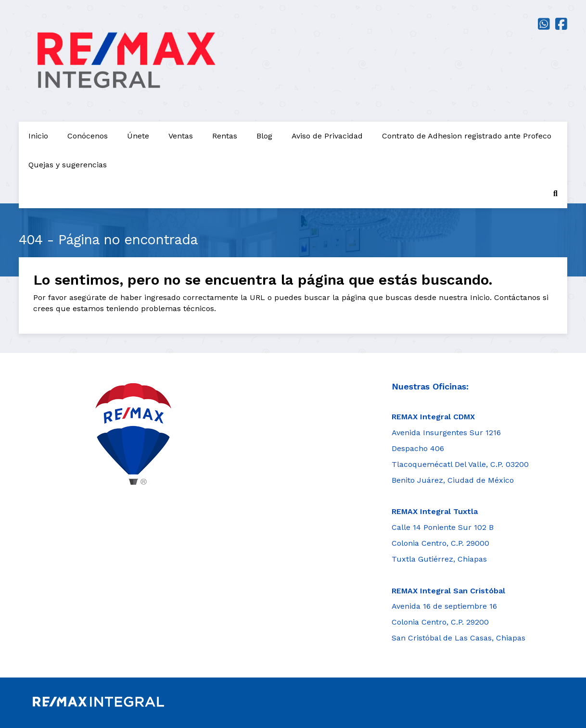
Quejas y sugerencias (68, 165)
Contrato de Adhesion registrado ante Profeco (467, 136)
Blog (264, 136)
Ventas (181, 136)
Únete (138, 136)
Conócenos (88, 136)
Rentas (225, 136)
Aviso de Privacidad (327, 136)
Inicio (38, 136)
